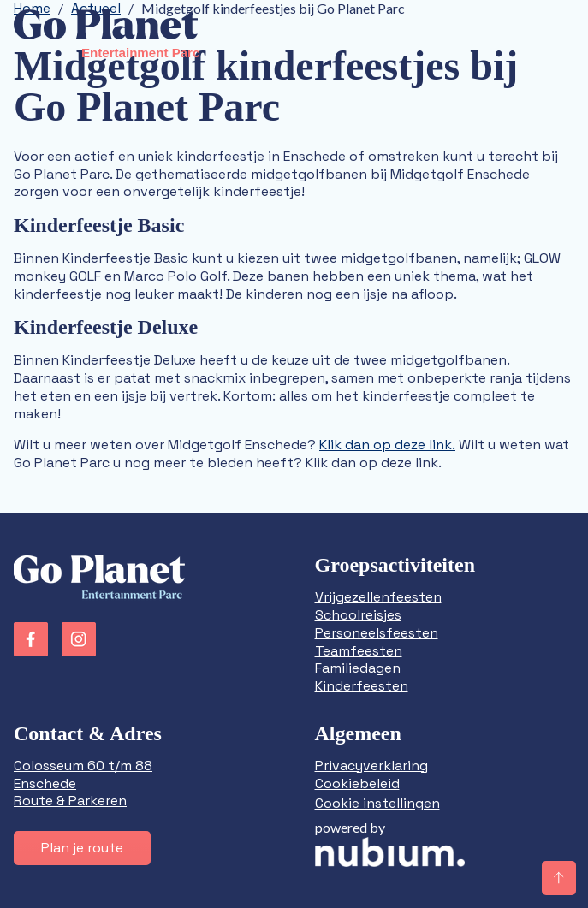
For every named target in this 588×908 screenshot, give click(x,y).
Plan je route (82, 848)
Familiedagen (358, 668)
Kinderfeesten (362, 686)
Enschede (45, 783)
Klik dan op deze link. (387, 445)
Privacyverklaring (371, 766)
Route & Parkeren (70, 801)
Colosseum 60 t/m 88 (83, 766)
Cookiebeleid (357, 783)
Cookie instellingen (377, 803)
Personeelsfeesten (377, 633)
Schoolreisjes (358, 615)
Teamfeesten (359, 651)
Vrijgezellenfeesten (378, 597)
